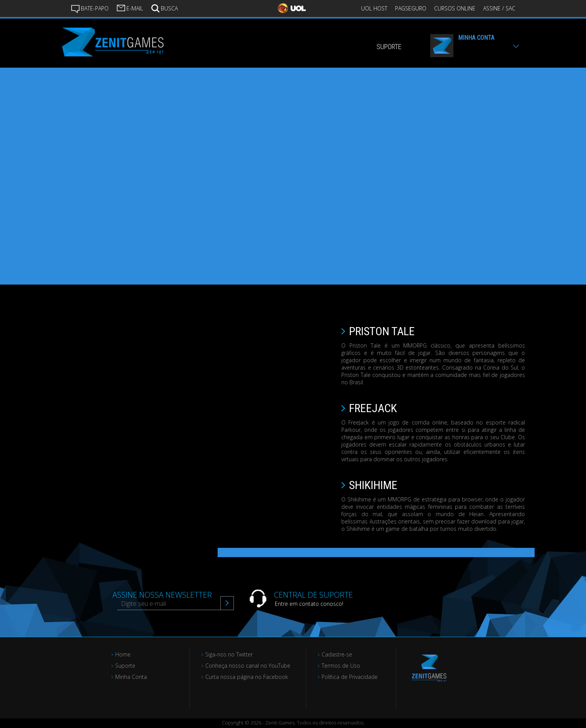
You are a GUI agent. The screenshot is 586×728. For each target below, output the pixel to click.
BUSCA (164, 8)
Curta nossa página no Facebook (247, 677)
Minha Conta (131, 677)
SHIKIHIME (373, 485)
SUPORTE (389, 47)
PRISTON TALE (382, 331)
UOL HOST (374, 8)
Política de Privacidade (350, 677)
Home (123, 654)
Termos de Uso (341, 666)
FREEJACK (373, 408)
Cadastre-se (337, 654)
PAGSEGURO (411, 8)
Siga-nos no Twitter (229, 654)
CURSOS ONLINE (455, 8)
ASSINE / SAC (499, 8)
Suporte (125, 666)
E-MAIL (130, 8)
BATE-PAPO (90, 9)
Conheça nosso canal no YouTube (248, 666)
